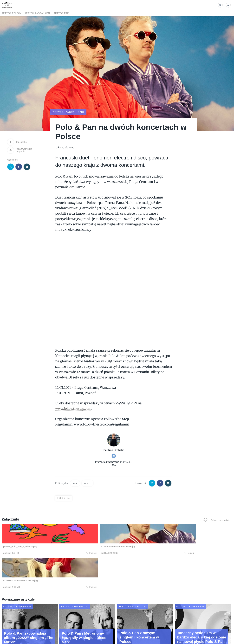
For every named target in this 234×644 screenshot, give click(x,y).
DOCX (87, 483)
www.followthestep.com (74, 408)
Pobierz (51, 553)
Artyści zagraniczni (37, 13)
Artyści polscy (11, 13)
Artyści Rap (61, 13)
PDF (75, 483)
